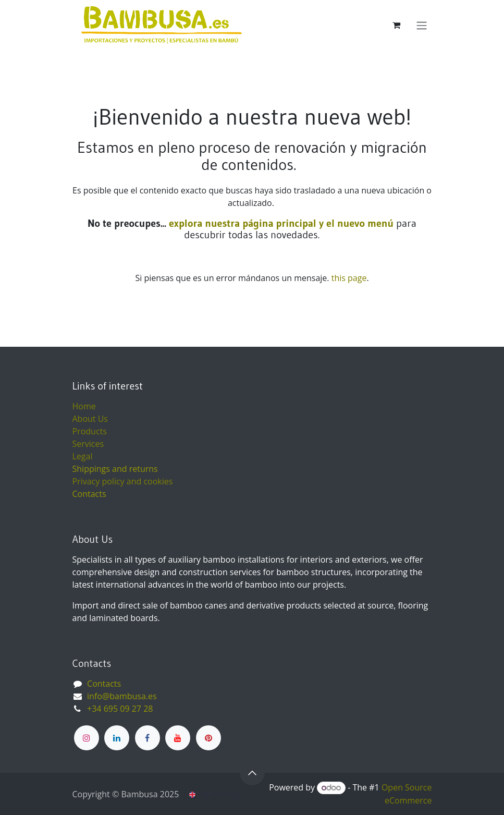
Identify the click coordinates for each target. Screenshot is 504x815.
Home (84, 406)
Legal (83, 456)
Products (90, 431)
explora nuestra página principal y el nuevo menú (280, 223)
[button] (252, 773)
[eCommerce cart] (397, 25)
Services (88, 444)
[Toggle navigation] (422, 25)
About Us (90, 419)
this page (349, 278)
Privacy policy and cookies (123, 481)
